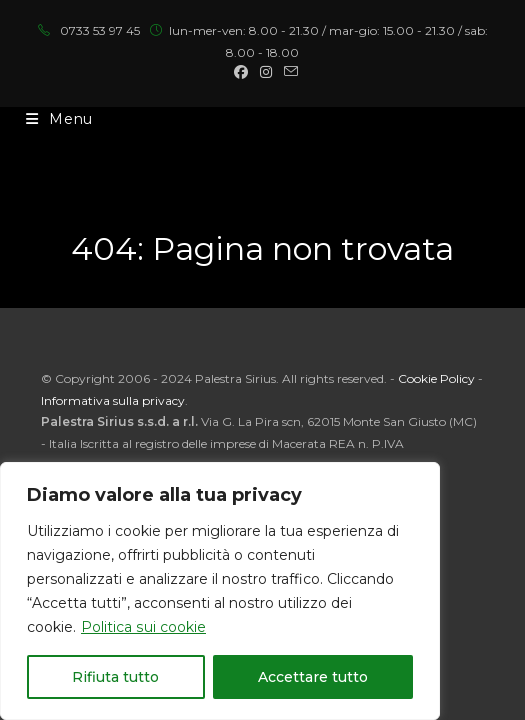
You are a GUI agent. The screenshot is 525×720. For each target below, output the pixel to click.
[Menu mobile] (59, 119)
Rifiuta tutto (115, 677)
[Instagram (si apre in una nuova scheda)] (266, 72)
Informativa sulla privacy (113, 400)
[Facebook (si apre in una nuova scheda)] (241, 72)
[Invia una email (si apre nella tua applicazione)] (288, 72)
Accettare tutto (313, 677)
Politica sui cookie (143, 627)
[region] (220, 591)
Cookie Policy (436, 378)
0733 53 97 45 (100, 30)
